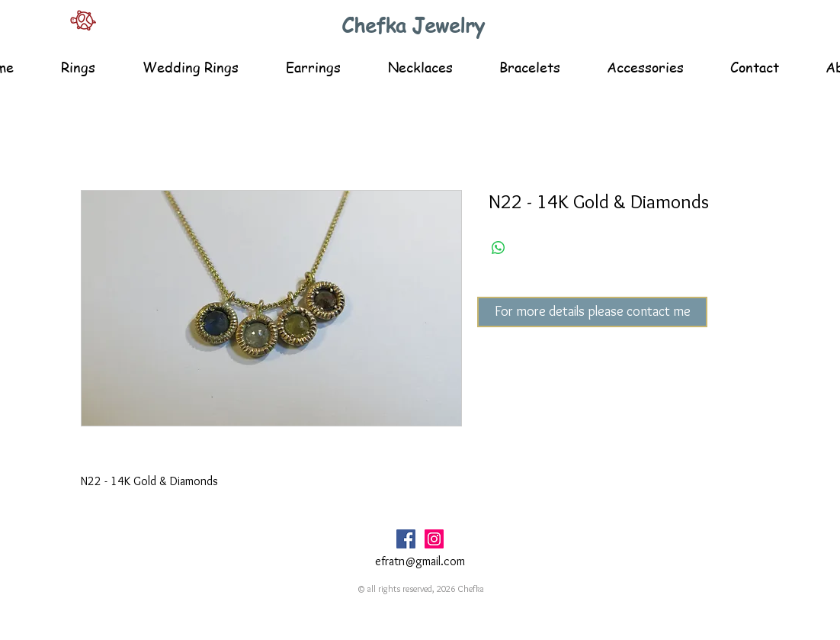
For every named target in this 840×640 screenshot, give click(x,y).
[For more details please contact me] (592, 312)
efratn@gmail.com (420, 561)
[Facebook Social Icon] (406, 539)
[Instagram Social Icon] (434, 539)
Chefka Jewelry (413, 25)
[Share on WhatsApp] (499, 248)
